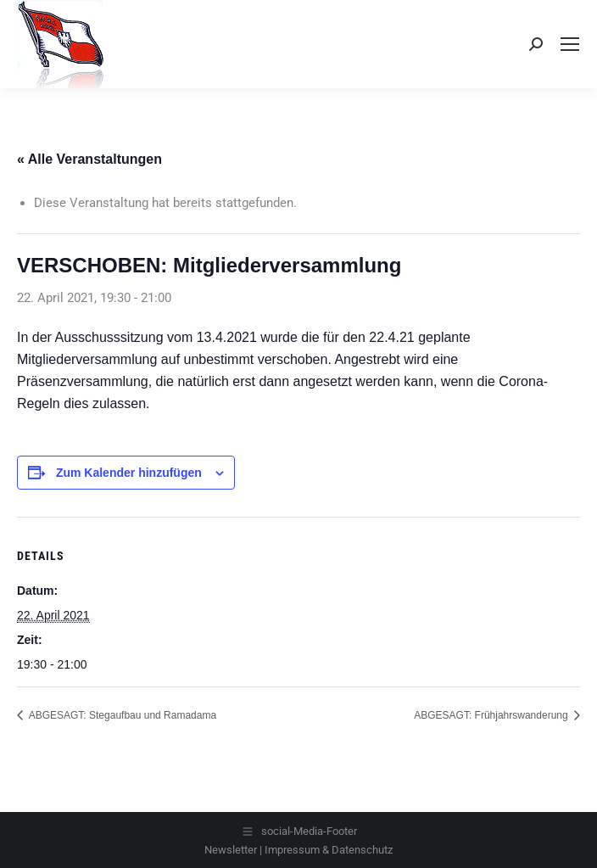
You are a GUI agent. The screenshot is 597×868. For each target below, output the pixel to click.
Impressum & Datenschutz (329, 850)
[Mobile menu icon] (570, 44)
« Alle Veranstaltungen (89, 159)
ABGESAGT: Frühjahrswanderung (492, 715)
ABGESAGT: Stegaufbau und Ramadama (121, 715)
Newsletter (231, 850)
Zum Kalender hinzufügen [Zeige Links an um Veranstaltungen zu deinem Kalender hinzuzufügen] (129, 473)
